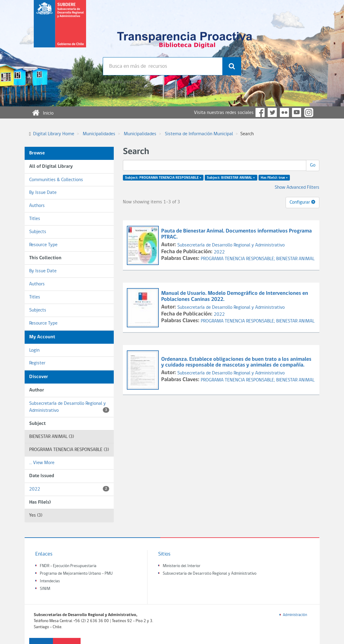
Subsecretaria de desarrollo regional (60, 29)
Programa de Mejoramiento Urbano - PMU (76, 574)
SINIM (45, 589)
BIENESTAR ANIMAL (295, 259)
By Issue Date (43, 193)
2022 (69, 489)
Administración (295, 615)
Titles (35, 219)
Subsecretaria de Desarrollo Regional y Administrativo (210, 574)
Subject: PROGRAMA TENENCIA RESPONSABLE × (163, 178)
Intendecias (50, 581)
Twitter (272, 112)
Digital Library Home (54, 134)
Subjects (38, 232)
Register (37, 363)
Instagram (309, 112)
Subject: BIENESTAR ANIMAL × (231, 178)
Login (34, 350)
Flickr (284, 112)
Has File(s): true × (274, 178)
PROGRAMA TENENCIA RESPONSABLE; (238, 259)
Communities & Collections (56, 180)
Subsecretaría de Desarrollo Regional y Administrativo (69, 407)
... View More (42, 463)
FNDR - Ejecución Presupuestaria (68, 566)
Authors (37, 206)
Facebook (260, 112)
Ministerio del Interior (182, 566)
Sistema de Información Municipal (199, 134)
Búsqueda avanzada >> (125, 82)
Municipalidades (99, 134)
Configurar (302, 202)
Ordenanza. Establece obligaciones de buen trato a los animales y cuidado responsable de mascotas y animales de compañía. (236, 362)
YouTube (297, 112)
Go (313, 165)
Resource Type (43, 245)
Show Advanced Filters (297, 188)
